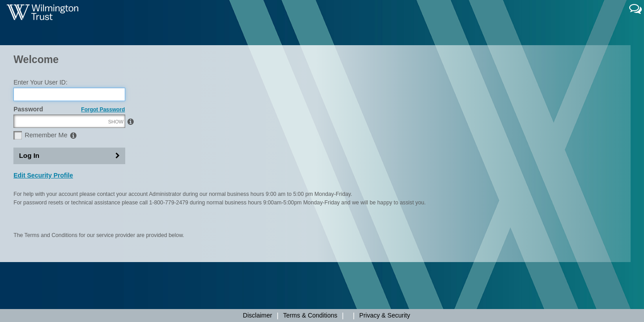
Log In (30, 197)
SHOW (116, 163)
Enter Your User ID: (40, 124)
